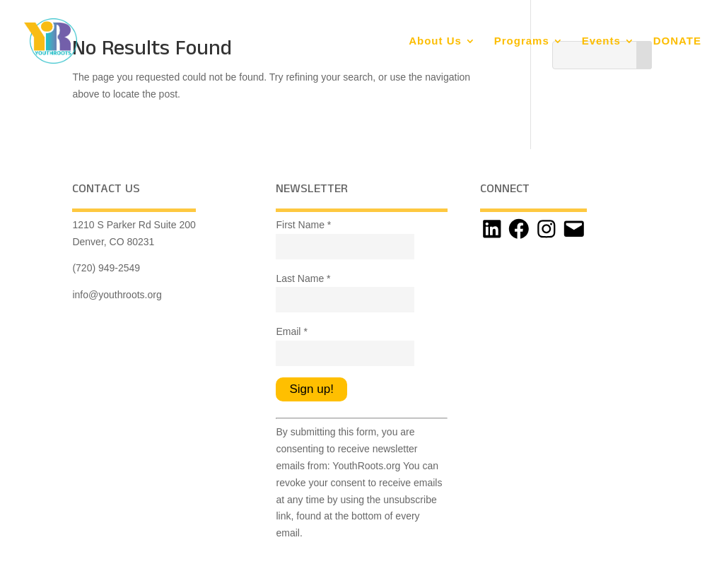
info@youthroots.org (117, 295)
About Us (435, 41)
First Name (303, 225)
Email (291, 331)
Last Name (303, 278)
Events (601, 41)
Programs (522, 41)
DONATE (677, 41)
